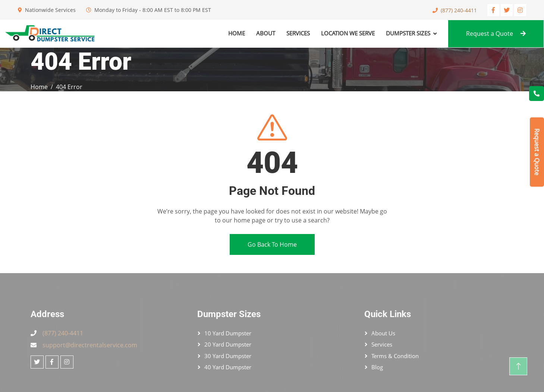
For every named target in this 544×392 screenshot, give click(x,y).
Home (237, 33)
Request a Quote (496, 34)
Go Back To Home (272, 244)
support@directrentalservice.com (90, 345)
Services (298, 33)
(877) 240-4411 (459, 10)
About (266, 33)
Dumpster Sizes (408, 33)
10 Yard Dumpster (228, 333)
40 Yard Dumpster (228, 367)
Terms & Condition (395, 356)
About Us (383, 333)
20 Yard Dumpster (228, 344)
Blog (377, 367)
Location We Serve (348, 33)
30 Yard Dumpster (228, 356)
